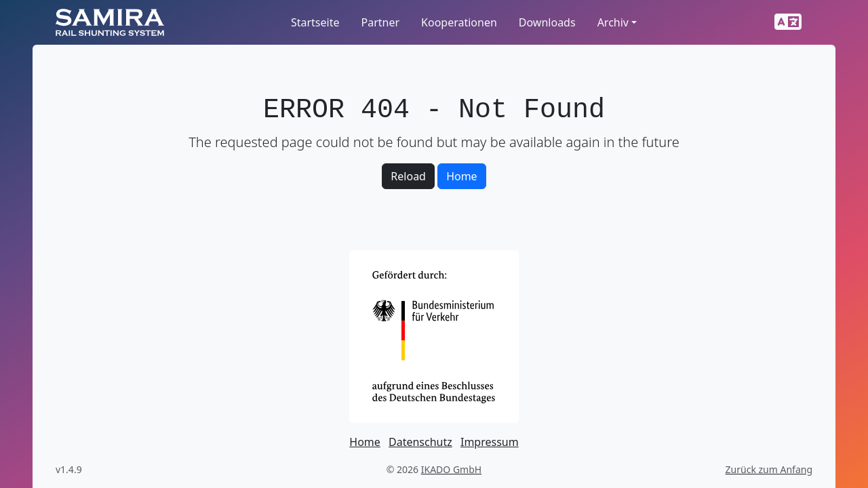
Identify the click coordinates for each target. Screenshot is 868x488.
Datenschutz (420, 442)
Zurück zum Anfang (769, 469)
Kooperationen (459, 22)
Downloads (547, 22)
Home (462, 176)
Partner (380, 22)
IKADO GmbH (451, 469)
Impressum (490, 442)
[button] (788, 22)
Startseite (315, 22)
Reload (408, 176)
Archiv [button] (613, 22)
